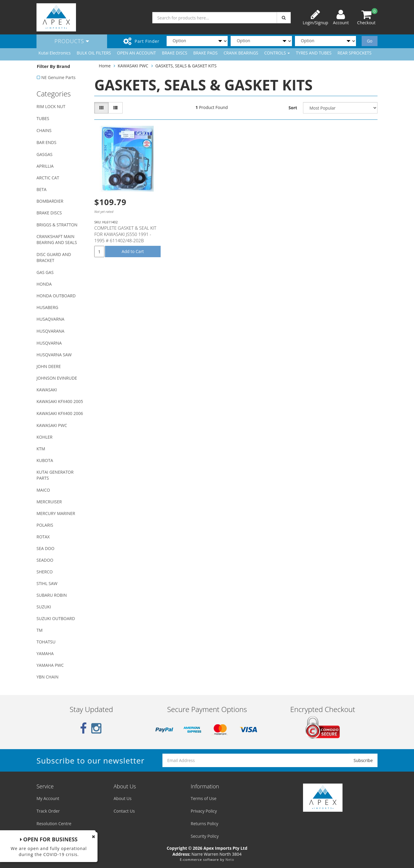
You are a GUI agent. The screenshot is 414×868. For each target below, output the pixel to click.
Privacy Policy (204, 811)
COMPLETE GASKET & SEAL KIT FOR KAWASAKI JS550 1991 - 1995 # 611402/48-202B (125, 234)
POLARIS (45, 525)
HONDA (44, 284)
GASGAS (44, 154)
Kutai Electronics (55, 53)
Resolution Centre (54, 824)
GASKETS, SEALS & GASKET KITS (186, 66)
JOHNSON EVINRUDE (57, 378)
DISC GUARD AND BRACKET (54, 257)
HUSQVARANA (50, 331)
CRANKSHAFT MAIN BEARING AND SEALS (57, 239)
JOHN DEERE (49, 366)
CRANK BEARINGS (241, 53)
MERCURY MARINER (56, 513)
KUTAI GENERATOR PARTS (55, 475)
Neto (230, 859)
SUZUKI (44, 607)
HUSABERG (47, 307)
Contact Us (124, 811)
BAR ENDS (46, 142)
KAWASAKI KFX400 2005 (60, 401)
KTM (41, 449)
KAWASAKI (47, 390)
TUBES (43, 118)
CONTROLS (277, 53)
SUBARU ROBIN (52, 595)
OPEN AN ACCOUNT (136, 53)
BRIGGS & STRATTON (57, 225)
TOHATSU (46, 642)
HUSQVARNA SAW (54, 355)
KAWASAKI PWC (52, 425)
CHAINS (44, 130)
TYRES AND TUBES (314, 53)
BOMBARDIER (50, 201)
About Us (123, 798)
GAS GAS (45, 272)
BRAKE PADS (206, 53)
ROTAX (43, 537)
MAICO (43, 490)
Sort (293, 108)
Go (370, 41)
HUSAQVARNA (50, 319)
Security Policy (205, 836)
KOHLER (45, 437)
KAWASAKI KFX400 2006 (60, 413)
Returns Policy (205, 824)
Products (72, 41)
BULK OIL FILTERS (94, 53)
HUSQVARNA (49, 343)
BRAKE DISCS (175, 53)
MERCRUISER (49, 502)
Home (105, 66)
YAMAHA (45, 653)
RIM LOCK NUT (51, 106)
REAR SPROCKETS (354, 53)
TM (39, 630)
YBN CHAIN (48, 677)
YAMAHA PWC (50, 665)
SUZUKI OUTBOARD (56, 618)
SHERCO (45, 572)
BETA (41, 189)
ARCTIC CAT (48, 178)
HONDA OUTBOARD (56, 296)
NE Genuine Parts (58, 77)
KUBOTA (45, 460)
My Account (48, 798)
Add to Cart (133, 251)
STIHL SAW (47, 583)
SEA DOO (45, 548)
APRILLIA (45, 166)
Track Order (48, 811)
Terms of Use (204, 798)
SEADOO (45, 560)
